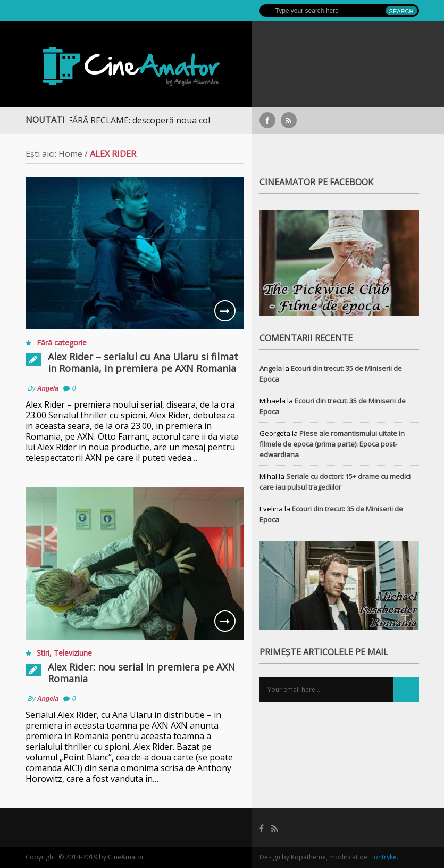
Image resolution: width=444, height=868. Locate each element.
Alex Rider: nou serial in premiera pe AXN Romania (141, 673)
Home (70, 154)
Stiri (43, 653)
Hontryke (383, 857)
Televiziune (73, 653)
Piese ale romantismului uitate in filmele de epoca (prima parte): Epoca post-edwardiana (332, 444)
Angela (48, 388)
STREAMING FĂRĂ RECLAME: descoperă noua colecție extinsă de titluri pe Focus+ (186, 120)
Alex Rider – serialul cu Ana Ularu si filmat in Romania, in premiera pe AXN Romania (143, 362)
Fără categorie (62, 342)
